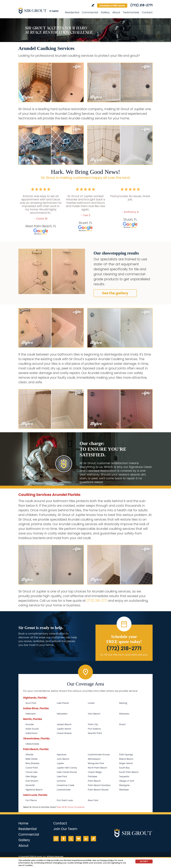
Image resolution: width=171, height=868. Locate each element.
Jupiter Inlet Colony (67, 768)
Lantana (61, 781)
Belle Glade (32, 759)
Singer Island (126, 763)
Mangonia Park (96, 763)
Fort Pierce (31, 800)
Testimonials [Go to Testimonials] (131, 12)
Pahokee (93, 776)
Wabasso (124, 714)
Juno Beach (63, 759)
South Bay (124, 768)
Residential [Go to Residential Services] (72, 12)
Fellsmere (31, 714)
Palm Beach (94, 781)
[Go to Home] (40, 10)
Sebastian (62, 714)
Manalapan (94, 759)
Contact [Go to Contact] (147, 12)
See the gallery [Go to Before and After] (115, 293)
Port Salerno (94, 729)
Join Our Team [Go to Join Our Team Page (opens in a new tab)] (65, 829)
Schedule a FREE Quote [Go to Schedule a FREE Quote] (112, 6)
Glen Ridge (31, 776)
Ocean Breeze (64, 733)
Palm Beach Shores (98, 790)
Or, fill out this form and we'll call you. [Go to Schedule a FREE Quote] (124, 655)
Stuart (122, 724)
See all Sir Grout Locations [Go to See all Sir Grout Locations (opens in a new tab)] (71, 807)
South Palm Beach (129, 772)
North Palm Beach (97, 768)
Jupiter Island (64, 729)
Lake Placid (63, 703)
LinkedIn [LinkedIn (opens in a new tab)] (86, 839)
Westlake (124, 790)
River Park (93, 800)
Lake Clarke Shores (67, 772)
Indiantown (31, 733)
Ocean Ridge (95, 772)
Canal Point (32, 768)
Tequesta (124, 776)
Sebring (123, 703)
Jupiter (60, 763)
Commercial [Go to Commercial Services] (90, 12)
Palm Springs (126, 755)
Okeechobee (32, 744)
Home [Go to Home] (23, 823)
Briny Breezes (32, 763)
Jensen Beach (64, 724)
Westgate (124, 785)
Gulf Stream (32, 781)
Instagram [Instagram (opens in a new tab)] (56, 839)
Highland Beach (34, 790)
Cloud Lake (31, 772)
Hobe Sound (32, 729)
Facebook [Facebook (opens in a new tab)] (63, 839)
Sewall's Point (95, 733)
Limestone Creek (65, 785)
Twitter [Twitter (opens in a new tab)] (71, 839)
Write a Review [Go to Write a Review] (93, 5)
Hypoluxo (62, 755)
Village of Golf (127, 781)
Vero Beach (94, 714)
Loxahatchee (64, 790)
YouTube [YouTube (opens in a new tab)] (78, 839)
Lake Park (62, 776)
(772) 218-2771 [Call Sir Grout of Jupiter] (141, 5)
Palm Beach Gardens (99, 785)
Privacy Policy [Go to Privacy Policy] (107, 860)
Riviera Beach (126, 759)
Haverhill (30, 785)
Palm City (93, 724)
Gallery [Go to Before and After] (105, 12)
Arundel (30, 724)
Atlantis (29, 755)
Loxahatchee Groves (99, 755)
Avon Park (31, 703)
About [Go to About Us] (116, 12)
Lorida (91, 703)
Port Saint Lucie (65, 800)
